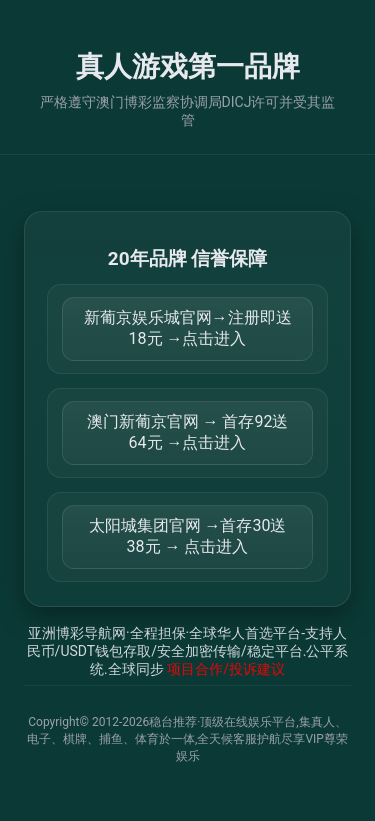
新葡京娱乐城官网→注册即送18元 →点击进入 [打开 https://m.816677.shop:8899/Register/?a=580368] (188, 328)
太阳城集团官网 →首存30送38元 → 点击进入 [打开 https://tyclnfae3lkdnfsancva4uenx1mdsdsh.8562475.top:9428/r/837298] (188, 536)
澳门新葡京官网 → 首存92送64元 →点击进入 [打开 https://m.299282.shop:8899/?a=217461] (188, 432)
